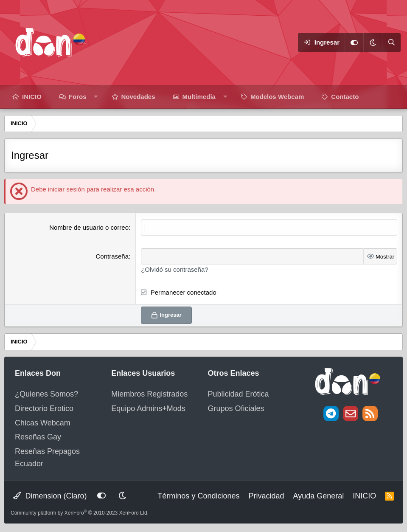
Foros (78, 97)
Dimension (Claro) (50, 496)
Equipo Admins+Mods (148, 408)
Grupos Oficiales (236, 408)
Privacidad (266, 496)
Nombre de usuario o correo (89, 227)
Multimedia (199, 97)
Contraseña (112, 256)
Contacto (345, 97)
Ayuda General (318, 496)
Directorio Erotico (44, 408)
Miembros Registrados (149, 394)
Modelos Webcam (277, 97)
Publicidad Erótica (239, 394)
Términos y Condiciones (198, 496)
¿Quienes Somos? (46, 394)
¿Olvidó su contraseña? (174, 269)
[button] (96, 97)
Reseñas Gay (38, 437)
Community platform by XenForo (80, 513)
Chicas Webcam (43, 423)
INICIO (32, 97)
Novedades (138, 97)
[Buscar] (391, 42)
